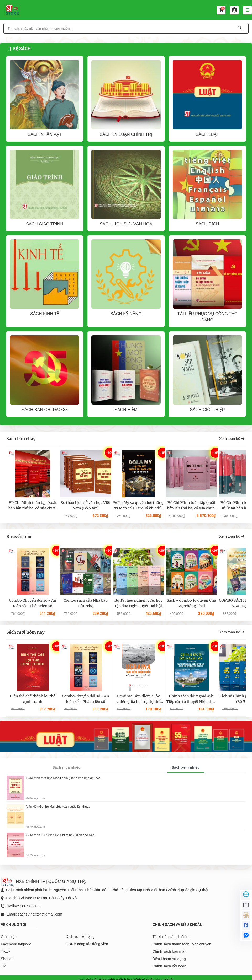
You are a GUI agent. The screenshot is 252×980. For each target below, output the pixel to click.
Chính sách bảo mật (169, 951)
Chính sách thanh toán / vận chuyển (182, 944)
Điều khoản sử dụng (169, 959)
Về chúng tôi (14, 925)
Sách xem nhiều (186, 767)
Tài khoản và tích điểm (171, 937)
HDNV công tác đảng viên (87, 944)
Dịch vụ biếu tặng (80, 936)
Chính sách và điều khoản (177, 925)
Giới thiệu (9, 937)
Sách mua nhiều (66, 767)
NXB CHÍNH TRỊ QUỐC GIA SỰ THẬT (44, 882)
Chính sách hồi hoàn (169, 966)
